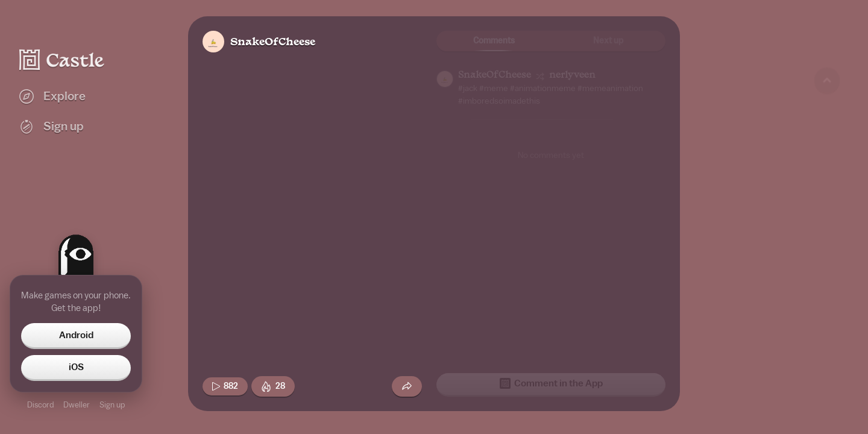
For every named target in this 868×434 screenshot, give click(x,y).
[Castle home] (62, 60)
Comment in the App (551, 383)
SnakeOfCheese (273, 42)
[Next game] (827, 359)
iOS (76, 367)
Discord (40, 405)
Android (76, 335)
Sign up (112, 405)
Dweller (77, 405)
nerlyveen (572, 76)
